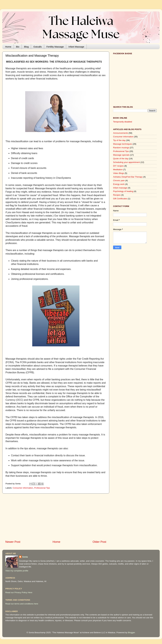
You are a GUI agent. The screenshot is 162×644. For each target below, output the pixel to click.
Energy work (119, 184)
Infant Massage (76, 47)
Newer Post (13, 542)
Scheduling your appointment (126, 162)
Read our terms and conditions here (22, 604)
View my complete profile (17, 571)
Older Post (99, 542)
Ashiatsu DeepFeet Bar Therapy (128, 177)
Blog (26, 47)
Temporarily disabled (123, 122)
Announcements (121, 133)
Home (8, 47)
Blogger (131, 633)
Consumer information (23, 488)
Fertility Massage (55, 47)
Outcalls (37, 47)
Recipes (117, 195)
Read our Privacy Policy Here (19, 592)
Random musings (121, 148)
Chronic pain (119, 180)
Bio (18, 47)
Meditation (118, 170)
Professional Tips (42, 488)
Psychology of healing (123, 191)
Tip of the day (119, 140)
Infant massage (120, 188)
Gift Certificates (120, 199)
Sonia (25, 557)
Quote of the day (121, 159)
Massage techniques (123, 144)
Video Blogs (119, 173)
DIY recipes (118, 166)
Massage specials (121, 155)
